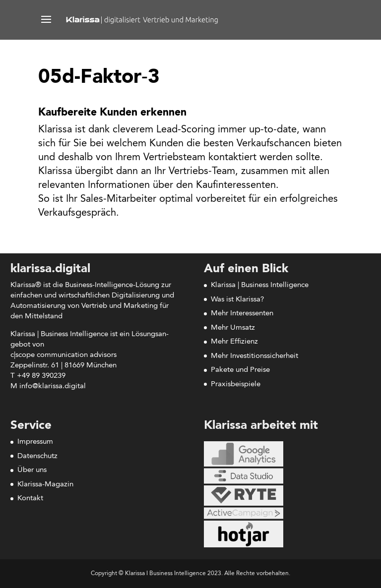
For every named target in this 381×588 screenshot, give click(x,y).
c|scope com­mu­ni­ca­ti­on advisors (63, 355)
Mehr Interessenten (242, 314)
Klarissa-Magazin (45, 485)
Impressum (35, 442)
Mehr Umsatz (233, 328)
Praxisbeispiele (236, 384)
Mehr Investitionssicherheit (254, 356)
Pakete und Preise (240, 370)
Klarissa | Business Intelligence (260, 285)
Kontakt (30, 499)
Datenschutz (37, 456)
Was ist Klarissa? (237, 300)
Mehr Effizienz (234, 342)
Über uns (32, 470)
